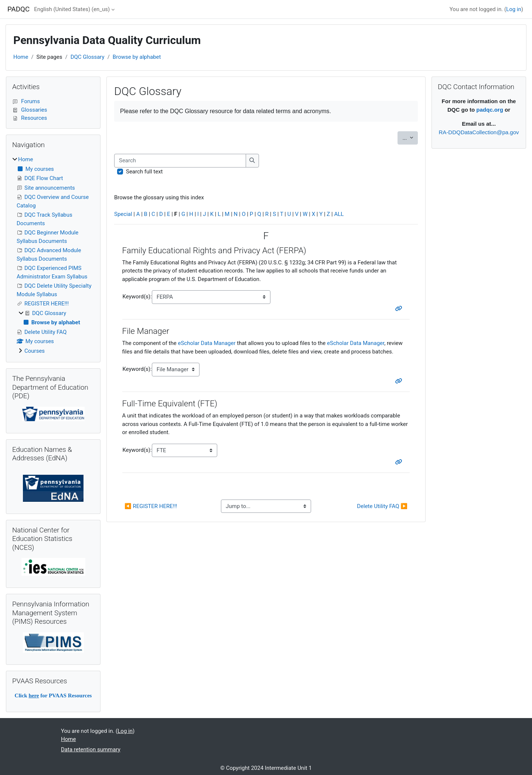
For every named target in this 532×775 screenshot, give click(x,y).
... (410, 137)
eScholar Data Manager (207, 343)
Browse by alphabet (137, 57)
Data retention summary (91, 749)
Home (21, 57)
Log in (514, 9)
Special (123, 214)
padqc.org (490, 110)
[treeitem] (53, 255)
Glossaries (30, 110)
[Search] (180, 161)
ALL (339, 214)
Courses (35, 351)
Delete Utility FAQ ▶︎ (382, 506)
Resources (30, 118)
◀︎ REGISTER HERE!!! (151, 506)
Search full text (144, 172)
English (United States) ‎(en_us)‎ (72, 9)
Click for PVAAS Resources (53, 696)
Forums (26, 101)
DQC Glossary (88, 57)
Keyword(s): (137, 297)
